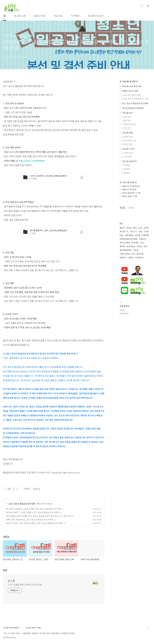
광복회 (122, 246)
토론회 (129, 228)
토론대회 (145, 235)
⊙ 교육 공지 (126, 128)
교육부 (146, 228)
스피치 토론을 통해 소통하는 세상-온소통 (25, 585)
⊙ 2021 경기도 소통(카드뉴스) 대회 (135, 99)
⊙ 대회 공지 (126, 117)
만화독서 (123, 257)
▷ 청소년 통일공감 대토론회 (132, 108)
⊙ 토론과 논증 (127, 137)
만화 (145, 246)
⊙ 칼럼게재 (126, 169)
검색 (142, 6)
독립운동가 (139, 257)
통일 (135, 228)
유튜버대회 (129, 235)
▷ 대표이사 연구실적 (128, 189)
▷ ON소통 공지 (126, 113)
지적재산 (75, 16)
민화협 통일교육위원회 (128, 239)
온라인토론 (131, 246)
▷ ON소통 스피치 (127, 149)
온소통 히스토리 (96, 16)
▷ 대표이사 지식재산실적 (130, 186)
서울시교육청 (125, 254)
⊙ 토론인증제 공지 (128, 124)
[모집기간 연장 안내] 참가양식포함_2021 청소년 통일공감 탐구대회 (34, 523)
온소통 (11, 581)
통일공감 (140, 254)
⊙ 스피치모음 (126, 157)
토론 (121, 235)
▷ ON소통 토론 (126, 133)
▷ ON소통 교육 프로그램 (130, 86)
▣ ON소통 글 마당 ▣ (129, 81)
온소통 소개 (20, 16)
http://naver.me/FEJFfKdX (32, 161)
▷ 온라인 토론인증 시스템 (130, 193)
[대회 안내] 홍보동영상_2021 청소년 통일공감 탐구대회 (29, 520)
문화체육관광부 (126, 250)
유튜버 (131, 257)
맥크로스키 (124, 231)
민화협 (139, 246)
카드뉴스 (133, 231)
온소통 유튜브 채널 (33, 628)
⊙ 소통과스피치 (127, 153)
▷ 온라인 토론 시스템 (128, 196)
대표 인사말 (40, 16)
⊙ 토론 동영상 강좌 (129, 140)
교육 (140, 231)
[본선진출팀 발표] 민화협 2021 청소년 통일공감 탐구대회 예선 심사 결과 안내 (39, 516)
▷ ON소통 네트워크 (128, 161)
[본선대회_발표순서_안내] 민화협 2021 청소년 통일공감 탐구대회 (34, 509)
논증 (140, 228)
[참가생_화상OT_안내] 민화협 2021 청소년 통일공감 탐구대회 (32, 512)
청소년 (136, 250)
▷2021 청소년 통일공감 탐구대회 (21, 504)
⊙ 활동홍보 (126, 173)
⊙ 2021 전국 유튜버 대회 (131, 95)
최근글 (122, 208)
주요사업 (58, 16)
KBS (133, 254)
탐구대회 (135, 243)
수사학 (146, 231)
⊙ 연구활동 (126, 165)
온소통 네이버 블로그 (12, 628)
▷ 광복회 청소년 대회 (129, 91)
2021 (142, 243)
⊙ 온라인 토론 (127, 144)
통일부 (122, 228)
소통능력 (142, 239)
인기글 (131, 208)
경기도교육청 (125, 243)
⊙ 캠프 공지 (126, 121)
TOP (148, 629)
